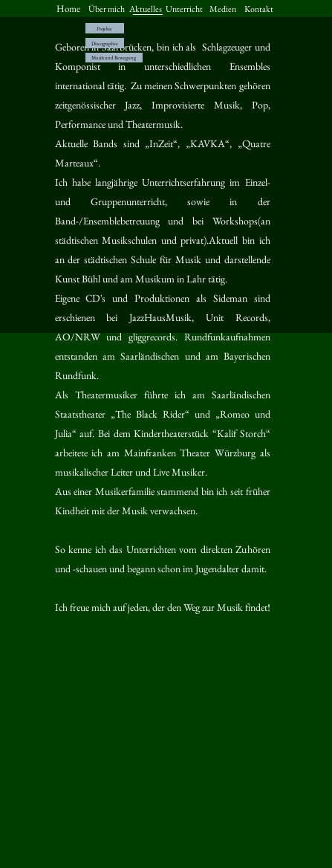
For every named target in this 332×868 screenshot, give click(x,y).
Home (68, 9)
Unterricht (184, 9)
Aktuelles (146, 9)
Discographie (105, 43)
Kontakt (259, 9)
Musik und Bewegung (114, 58)
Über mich (107, 9)
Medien (223, 9)
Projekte (104, 29)
